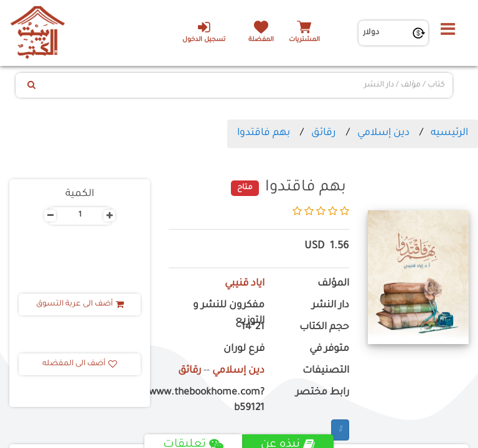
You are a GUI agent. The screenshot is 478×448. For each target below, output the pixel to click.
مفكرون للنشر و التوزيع (229, 314)
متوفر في (329, 349)
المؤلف (333, 284)
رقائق (324, 133)
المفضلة (261, 40)
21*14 (253, 328)
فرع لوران (244, 349)
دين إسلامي (383, 133)
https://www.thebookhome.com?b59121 (217, 401)
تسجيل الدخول (204, 32)
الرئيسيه (449, 133)
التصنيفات (326, 371)
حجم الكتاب (324, 328)
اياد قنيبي (245, 284)
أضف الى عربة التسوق (80, 304)
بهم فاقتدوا (264, 133)
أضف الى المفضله (80, 364)
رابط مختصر (322, 393)
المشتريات (304, 40)
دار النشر (330, 306)
